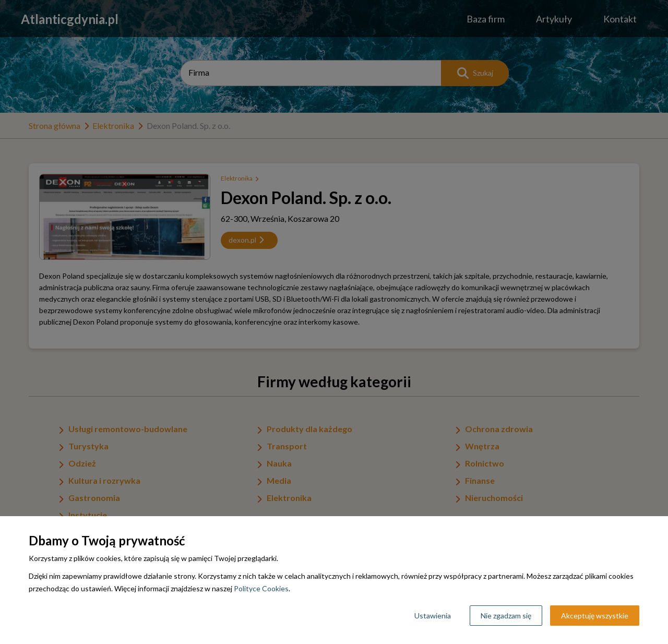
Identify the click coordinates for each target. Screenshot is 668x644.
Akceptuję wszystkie (595, 616)
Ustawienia (433, 616)
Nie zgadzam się (506, 616)
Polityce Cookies (261, 588)
